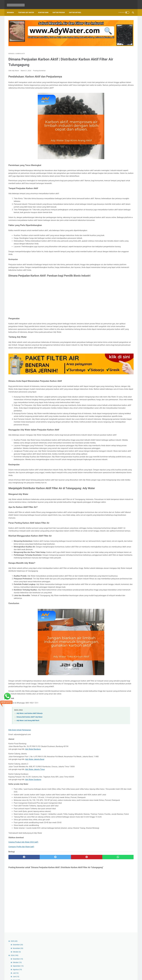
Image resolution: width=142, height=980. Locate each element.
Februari (109, 364)
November (110, 29)
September (110, 47)
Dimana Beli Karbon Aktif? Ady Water (30, 801)
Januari (109, 367)
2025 (106, 22)
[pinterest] (61, 958)
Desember (110, 26)
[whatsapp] (82, 958)
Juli (108, 54)
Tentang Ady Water (28, 9)
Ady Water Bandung (33, 833)
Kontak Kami (45, 9)
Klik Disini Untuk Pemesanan (20, 814)
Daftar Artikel (77, 9)
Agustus (109, 51)
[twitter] (40, 958)
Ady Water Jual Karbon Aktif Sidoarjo (30, 797)
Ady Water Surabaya (33, 866)
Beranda (12, 9)
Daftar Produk (60, 9)
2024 (106, 37)
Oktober (109, 33)
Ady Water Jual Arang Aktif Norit (28, 804)
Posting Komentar (39, 60)
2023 (106, 371)
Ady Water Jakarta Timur (35, 856)
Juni (108, 58)
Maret (108, 61)
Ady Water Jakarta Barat (35, 846)
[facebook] (19, 958)
